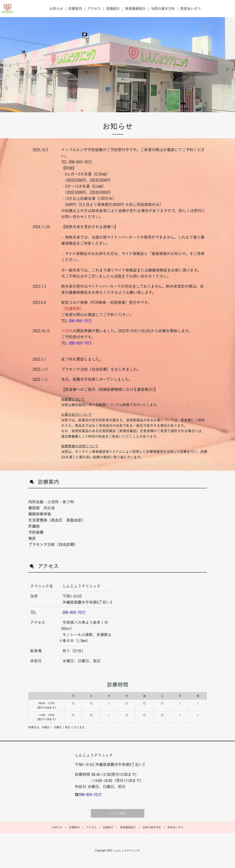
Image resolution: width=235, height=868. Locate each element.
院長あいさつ (190, 9)
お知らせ (56, 9)
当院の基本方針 (163, 9)
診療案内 (75, 9)
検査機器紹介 (135, 9)
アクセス (94, 9)
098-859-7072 (80, 321)
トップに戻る (118, 813)
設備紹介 (113, 9)
